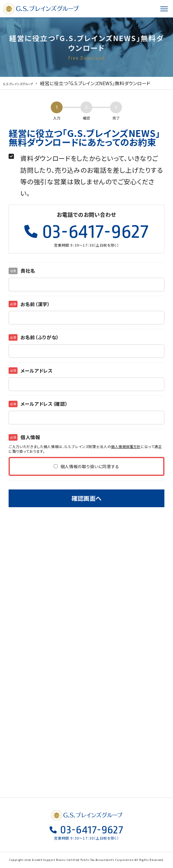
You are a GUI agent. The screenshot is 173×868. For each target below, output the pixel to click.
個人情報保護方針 (126, 446)
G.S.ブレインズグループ (42, 9)
